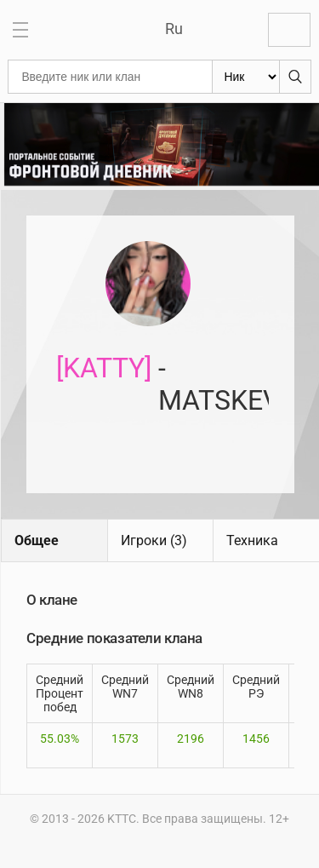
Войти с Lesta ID (289, 30)
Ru (174, 29)
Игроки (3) (154, 540)
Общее (37, 540)
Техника (252, 540)
